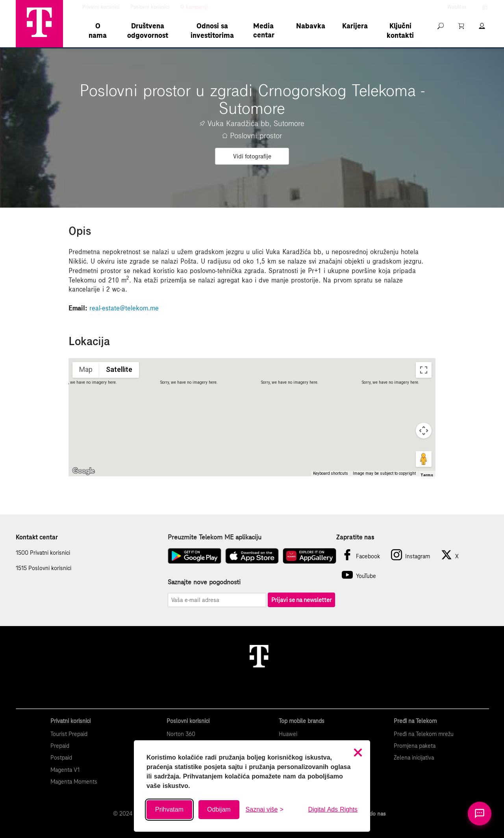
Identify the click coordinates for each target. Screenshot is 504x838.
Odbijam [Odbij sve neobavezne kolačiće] (219, 809)
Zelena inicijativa (414, 758)
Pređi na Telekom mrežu (424, 734)
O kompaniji (194, 7)
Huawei (288, 734)
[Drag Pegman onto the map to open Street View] (424, 459)
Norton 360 (181, 734)
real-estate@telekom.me (124, 308)
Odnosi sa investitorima (212, 31)
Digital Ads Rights (333, 809)
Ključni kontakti (400, 31)
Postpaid (61, 758)
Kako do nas (371, 814)
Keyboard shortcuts (331, 473)
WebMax (457, 7)
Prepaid (60, 746)
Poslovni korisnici (150, 7)
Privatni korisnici (101, 7)
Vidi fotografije (252, 156)
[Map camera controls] (424, 431)
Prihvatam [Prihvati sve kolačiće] (169, 809)
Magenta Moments (74, 782)
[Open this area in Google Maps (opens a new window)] (83, 471)
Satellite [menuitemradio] (119, 369)
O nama (98, 31)
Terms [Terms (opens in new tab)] (427, 475)
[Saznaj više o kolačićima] (265, 810)
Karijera (355, 26)
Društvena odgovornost (148, 31)
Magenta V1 (65, 770)
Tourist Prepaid (69, 734)
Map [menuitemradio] (86, 369)
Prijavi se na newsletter (301, 600)
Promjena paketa (415, 746)
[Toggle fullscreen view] (424, 370)
